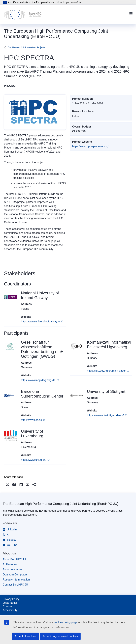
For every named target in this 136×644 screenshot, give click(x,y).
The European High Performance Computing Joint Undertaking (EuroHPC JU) (60, 504)
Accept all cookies (25, 636)
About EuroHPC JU (14, 559)
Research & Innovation (16, 580)
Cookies (8, 606)
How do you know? (69, 2)
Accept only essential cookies (60, 636)
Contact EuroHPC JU (15, 585)
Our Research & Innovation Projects (26, 47)
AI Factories (10, 564)
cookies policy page (66, 622)
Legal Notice (10, 603)
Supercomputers (12, 569)
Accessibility (10, 610)
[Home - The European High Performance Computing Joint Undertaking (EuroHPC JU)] (23, 14)
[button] (7, 485)
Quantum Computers (15, 575)
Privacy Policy (11, 599)
